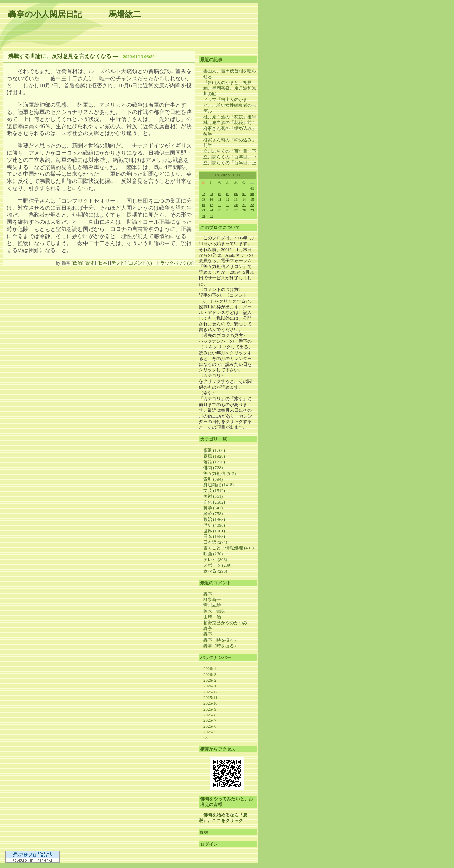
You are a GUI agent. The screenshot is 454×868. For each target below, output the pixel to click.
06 (236, 194)
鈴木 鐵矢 (214, 611)
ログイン (209, 844)
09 (203, 199)
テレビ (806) (215, 559)
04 (220, 194)
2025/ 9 (210, 709)
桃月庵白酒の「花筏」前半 (230, 123)
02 (203, 194)
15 (252, 199)
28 (244, 210)
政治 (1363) (214, 519)
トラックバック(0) (174, 263)
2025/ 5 (210, 732)
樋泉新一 (212, 600)
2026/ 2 (210, 680)
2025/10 (211, 703)
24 (211, 210)
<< (217, 175)
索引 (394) (213, 479)
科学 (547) (213, 508)
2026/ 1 (210, 686)
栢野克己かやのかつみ (225, 623)
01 (252, 189)
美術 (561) (213, 496)
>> (239, 175)
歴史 (90, 263)
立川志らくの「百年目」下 (230, 151)
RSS (204, 832)
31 (211, 216)
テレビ (118, 263)
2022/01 (228, 175)
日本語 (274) (215, 542)
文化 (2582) (214, 502)
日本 (103, 263)
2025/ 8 (210, 715)
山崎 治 (212, 617)
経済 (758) (213, 514)
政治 (77, 263)
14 (244, 199)
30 (203, 216)
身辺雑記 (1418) (219, 485)
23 (203, 210)
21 (244, 205)
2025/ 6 (210, 726)
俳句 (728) (213, 468)
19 (228, 205)
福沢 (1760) (214, 450)
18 (220, 205)
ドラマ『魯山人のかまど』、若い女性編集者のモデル (230, 105)
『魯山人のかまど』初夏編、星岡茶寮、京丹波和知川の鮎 (230, 88)
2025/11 (210, 697)
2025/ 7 (210, 720)
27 (236, 210)
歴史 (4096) (214, 525)
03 (211, 194)
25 (220, 210)
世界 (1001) (214, 531)
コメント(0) (140, 263)
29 (252, 210)
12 (228, 199)
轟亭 (208, 594)
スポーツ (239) (217, 565)
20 (236, 205)
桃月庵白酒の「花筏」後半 (230, 117)
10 (211, 199)
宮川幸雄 (212, 605)
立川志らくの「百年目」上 (230, 163)
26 (228, 210)
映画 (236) (213, 554)
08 (252, 194)
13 (236, 199)
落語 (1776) (214, 462)
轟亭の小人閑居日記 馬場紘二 (75, 14)
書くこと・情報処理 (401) (228, 548)
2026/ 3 (210, 674)
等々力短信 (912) (220, 473)
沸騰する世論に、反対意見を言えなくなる (60, 56)
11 (219, 199)
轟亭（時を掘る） (221, 640)
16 (203, 205)
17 (211, 205)
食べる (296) (215, 571)
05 (228, 194)
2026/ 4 (210, 669)
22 (252, 205)
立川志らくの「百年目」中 (230, 157)
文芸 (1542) (214, 490)
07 (244, 194)
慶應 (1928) (214, 456)
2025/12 (211, 692)
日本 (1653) (214, 536)
